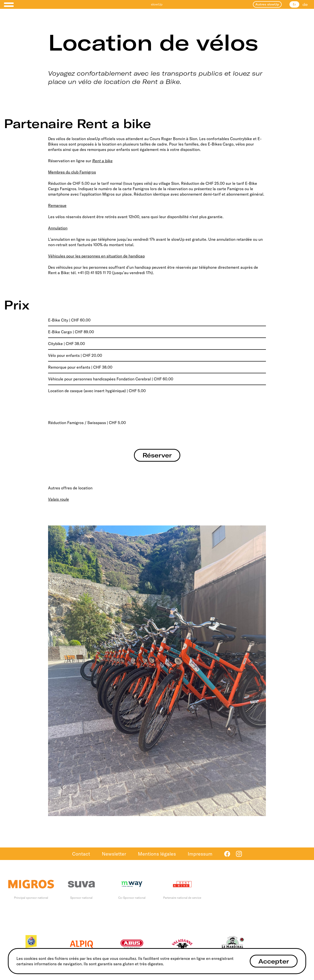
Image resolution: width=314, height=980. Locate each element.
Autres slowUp (267, 4)
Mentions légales (157, 854)
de (305, 4)
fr (294, 4)
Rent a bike (102, 161)
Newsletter (114, 854)
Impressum (200, 854)
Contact (81, 854)
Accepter (274, 961)
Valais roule (59, 499)
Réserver (157, 455)
